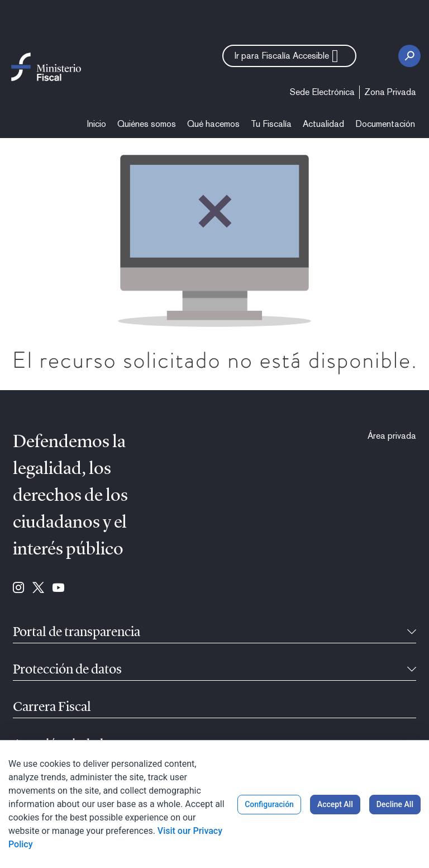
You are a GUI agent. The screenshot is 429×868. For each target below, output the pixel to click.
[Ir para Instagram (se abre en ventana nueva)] (18, 589)
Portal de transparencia (77, 633)
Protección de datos (67, 670)
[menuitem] (322, 92)
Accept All (335, 804)
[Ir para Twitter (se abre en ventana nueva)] (38, 589)
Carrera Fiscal (52, 708)
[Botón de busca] (409, 56)
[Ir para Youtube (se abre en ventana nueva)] (58, 589)
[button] (289, 56)
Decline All (395, 804)
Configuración (269, 804)
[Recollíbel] (412, 633)
